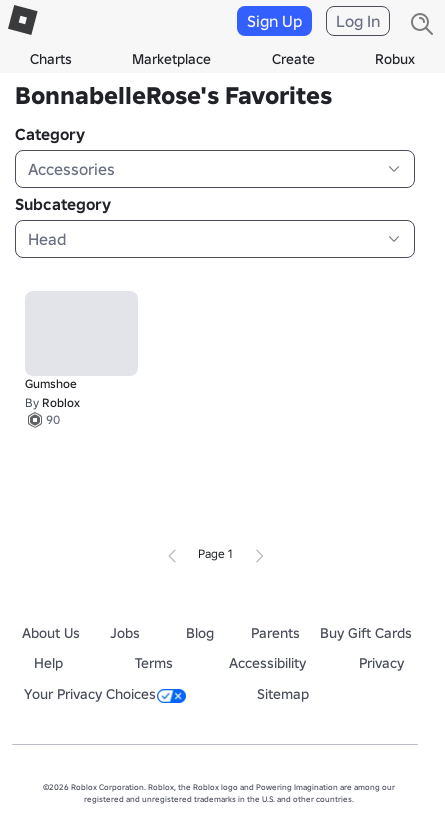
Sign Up (274, 21)
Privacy (381, 663)
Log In (358, 21)
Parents (275, 633)
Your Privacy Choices (105, 694)
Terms (154, 663)
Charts (51, 59)
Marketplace (171, 59)
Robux (395, 59)
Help (48, 663)
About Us (51, 633)
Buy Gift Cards (366, 633)
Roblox (61, 402)
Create (293, 59)
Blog (200, 633)
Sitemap (283, 694)
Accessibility (267, 663)
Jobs (125, 633)
